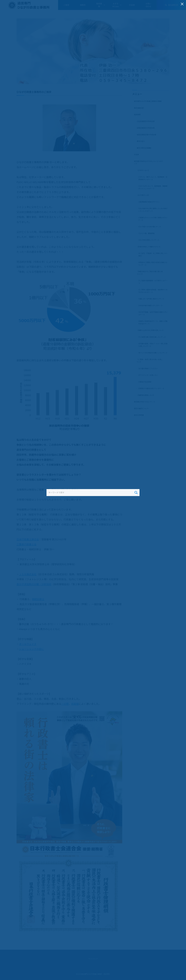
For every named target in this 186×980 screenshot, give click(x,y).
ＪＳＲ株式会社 (28, 574)
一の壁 (65, 704)
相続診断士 (38, 599)
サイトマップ (93, 959)
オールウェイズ (28, 644)
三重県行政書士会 (26, 544)
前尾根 (75, 704)
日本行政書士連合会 (28, 539)
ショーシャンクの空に (31, 649)
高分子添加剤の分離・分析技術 (34, 584)
